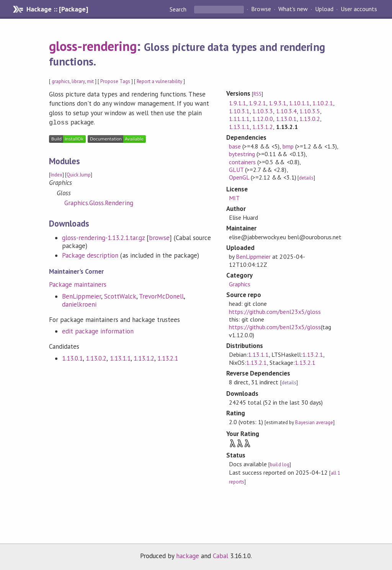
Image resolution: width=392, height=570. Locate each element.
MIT (234, 198)
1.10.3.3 (263, 111)
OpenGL (239, 177)
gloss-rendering (93, 46)
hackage (188, 556)
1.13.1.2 (144, 358)
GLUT (236, 170)
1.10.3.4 (286, 111)
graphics (61, 81)
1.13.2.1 (168, 358)
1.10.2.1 (323, 103)
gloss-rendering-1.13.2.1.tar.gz (103, 237)
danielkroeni (79, 304)
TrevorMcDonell (161, 296)
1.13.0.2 (96, 358)
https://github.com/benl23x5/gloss (275, 312)
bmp (288, 146)
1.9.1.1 (238, 103)
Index (56, 174)
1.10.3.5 (310, 111)
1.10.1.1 (299, 103)
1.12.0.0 (263, 119)
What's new (293, 9)
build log (279, 465)
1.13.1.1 (120, 358)
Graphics (240, 284)
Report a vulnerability (159, 81)
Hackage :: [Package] (57, 9)
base (235, 146)
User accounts (359, 9)
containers (242, 162)
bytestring (242, 154)
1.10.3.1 (239, 111)
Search (179, 9)
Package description (90, 255)
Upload (324, 9)
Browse (261, 9)
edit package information (98, 330)
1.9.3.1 (277, 103)
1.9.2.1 (257, 103)
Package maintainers (78, 284)
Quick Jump (79, 174)
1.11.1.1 (239, 119)
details (306, 178)
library (78, 81)
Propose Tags (115, 81)
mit (90, 81)
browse (159, 237)
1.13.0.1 (72, 358)
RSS (257, 94)
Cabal (220, 556)
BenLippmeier (82, 296)
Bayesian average (314, 422)
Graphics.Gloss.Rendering (99, 202)
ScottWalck (120, 296)
